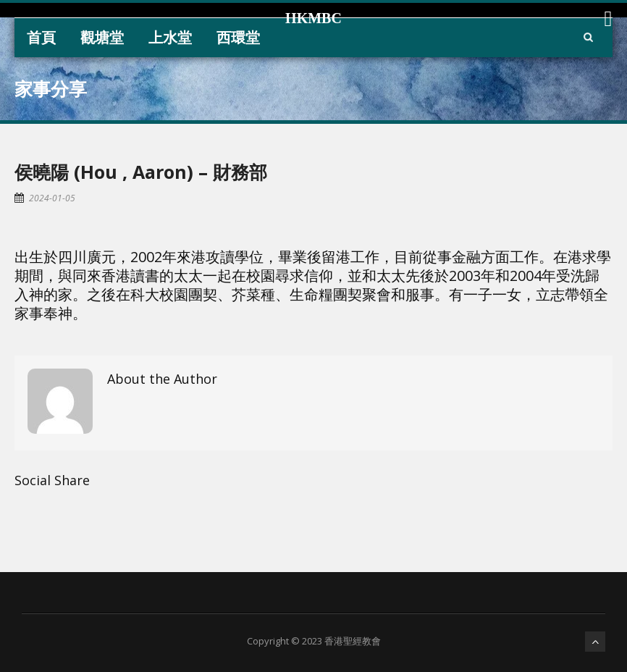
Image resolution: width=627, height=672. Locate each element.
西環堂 (238, 37)
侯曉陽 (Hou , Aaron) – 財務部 (141, 172)
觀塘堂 (102, 37)
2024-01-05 (52, 198)
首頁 (41, 37)
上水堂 (170, 37)
